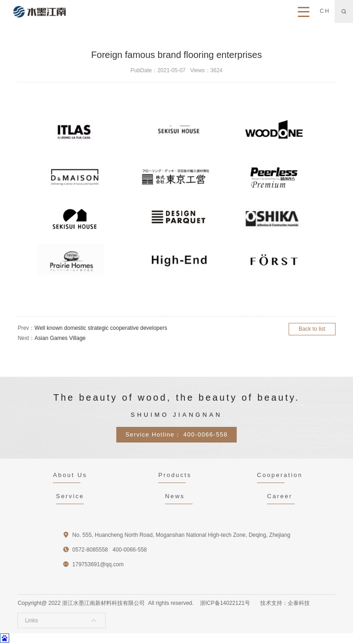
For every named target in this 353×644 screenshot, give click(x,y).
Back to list (312, 329)
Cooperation (280, 475)
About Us (70, 475)
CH (325, 11)
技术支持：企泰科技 (285, 603)
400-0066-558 (206, 434)
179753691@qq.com (98, 564)
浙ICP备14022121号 (225, 603)
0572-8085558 (90, 550)
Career (280, 496)
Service (70, 496)
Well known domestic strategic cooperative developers (101, 328)
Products (175, 475)
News (175, 496)
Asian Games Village (60, 338)
